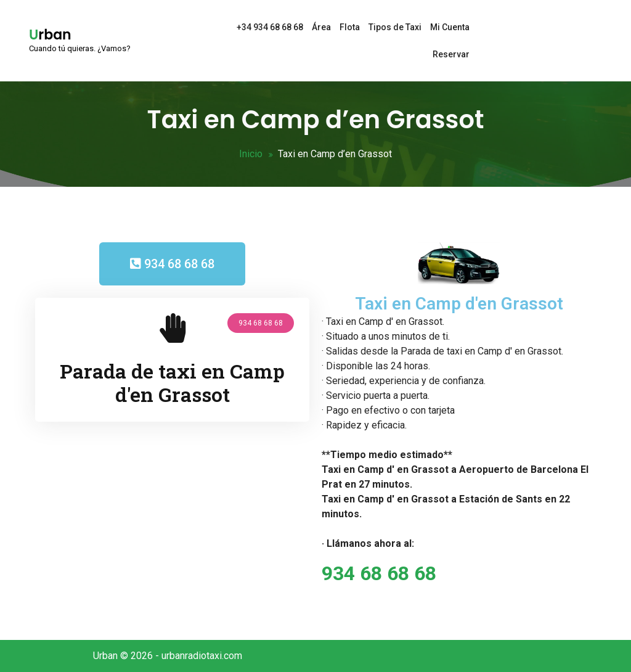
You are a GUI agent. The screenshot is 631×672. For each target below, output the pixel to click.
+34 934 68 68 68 (270, 27)
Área (321, 27)
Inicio (251, 154)
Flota (350, 27)
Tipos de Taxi (395, 27)
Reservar (451, 54)
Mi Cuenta (450, 27)
